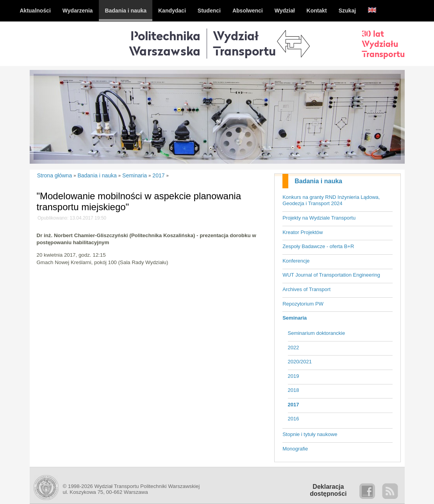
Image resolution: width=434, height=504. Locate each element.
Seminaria (295, 318)
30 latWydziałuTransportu (383, 44)
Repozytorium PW (303, 304)
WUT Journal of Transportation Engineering (331, 275)
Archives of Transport (306, 289)
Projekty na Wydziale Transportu (319, 218)
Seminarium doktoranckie (317, 333)
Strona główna (55, 175)
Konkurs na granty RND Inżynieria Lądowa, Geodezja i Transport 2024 (331, 200)
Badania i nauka (318, 181)
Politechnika (165, 43)
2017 (294, 405)
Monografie (295, 449)
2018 (294, 390)
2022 (294, 348)
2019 (294, 376)
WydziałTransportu (244, 43)
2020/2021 (300, 362)
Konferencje (296, 261)
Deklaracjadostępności (328, 490)
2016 (294, 419)
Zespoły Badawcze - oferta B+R (318, 246)
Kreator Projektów (303, 232)
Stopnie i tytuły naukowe (310, 434)
